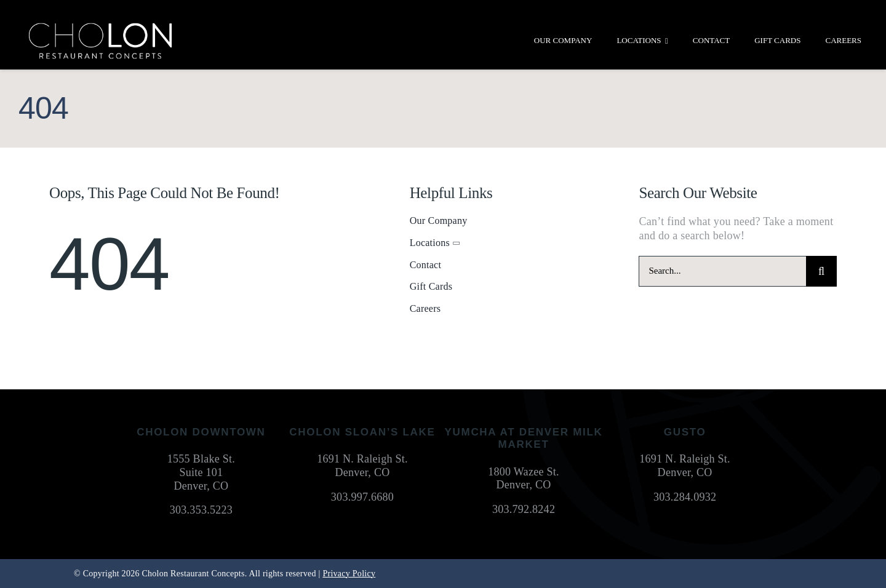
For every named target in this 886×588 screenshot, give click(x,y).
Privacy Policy (349, 574)
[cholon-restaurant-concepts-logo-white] (100, 27)
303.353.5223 (201, 510)
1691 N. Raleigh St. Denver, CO (362, 466)
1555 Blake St (200, 459)
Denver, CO (201, 486)
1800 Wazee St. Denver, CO (523, 479)
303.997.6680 (362, 497)
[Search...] (722, 271)
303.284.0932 (685, 497)
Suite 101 (201, 472)
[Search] (821, 271)
